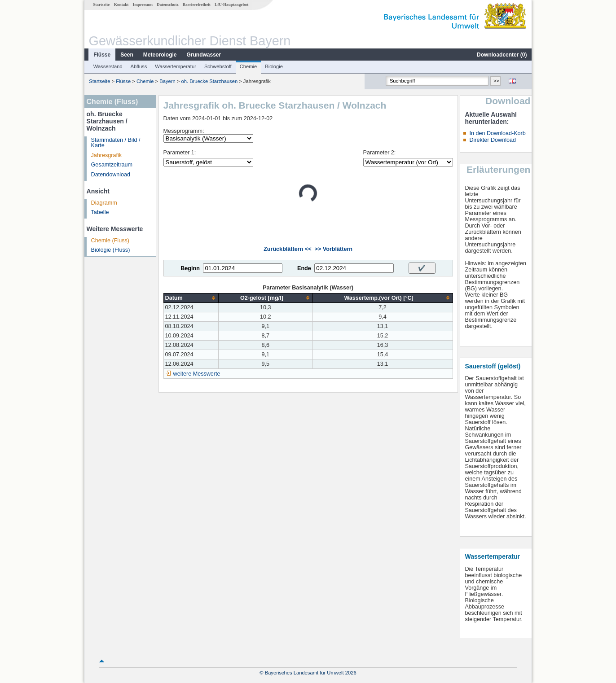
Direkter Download (493, 140)
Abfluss (139, 66)
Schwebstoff (218, 66)
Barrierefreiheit (197, 4)
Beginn (190, 268)
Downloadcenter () (502, 55)
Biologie (274, 66)
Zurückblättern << (287, 249)
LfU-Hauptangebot (231, 4)
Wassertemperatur (176, 66)
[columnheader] (191, 298)
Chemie (249, 66)
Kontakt (121, 4)
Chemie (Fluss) (110, 241)
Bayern (167, 81)
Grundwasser (204, 55)
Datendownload (111, 175)
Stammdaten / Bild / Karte (116, 143)
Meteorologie (160, 55)
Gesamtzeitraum (112, 165)
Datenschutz (168, 4)
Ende (304, 268)
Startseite (101, 4)
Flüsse (102, 55)
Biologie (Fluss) (111, 250)
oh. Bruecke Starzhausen (209, 81)
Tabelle (100, 212)
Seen (127, 55)
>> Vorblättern (334, 249)
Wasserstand (108, 66)
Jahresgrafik (107, 155)
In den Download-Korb (497, 133)
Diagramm (104, 203)
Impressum (143, 4)
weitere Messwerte (197, 374)
